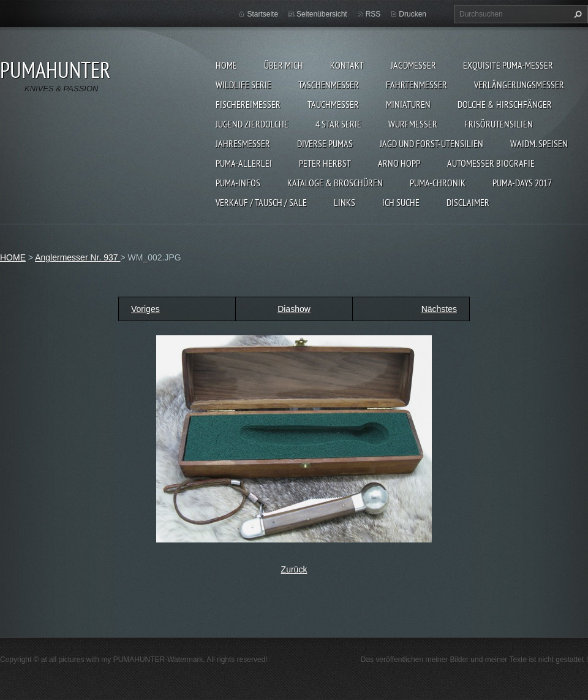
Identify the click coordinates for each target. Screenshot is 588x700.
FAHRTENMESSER (417, 85)
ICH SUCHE (401, 202)
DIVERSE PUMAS (325, 143)
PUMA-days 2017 (522, 183)
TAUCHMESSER (333, 104)
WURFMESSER (413, 124)
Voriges (145, 309)
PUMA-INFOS (238, 183)
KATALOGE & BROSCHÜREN (335, 183)
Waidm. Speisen (539, 143)
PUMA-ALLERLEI (244, 163)
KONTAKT (347, 65)
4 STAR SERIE (338, 124)
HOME (226, 65)
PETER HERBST (325, 163)
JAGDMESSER (413, 65)
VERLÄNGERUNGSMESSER (519, 85)
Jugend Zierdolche (252, 124)
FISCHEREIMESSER (248, 104)
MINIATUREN (408, 104)
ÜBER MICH (284, 65)
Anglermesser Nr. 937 (77, 257)
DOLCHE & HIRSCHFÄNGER (505, 104)
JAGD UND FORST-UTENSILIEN (432, 143)
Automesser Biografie (491, 163)
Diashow (294, 309)
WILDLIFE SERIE (243, 85)
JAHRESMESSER (243, 143)
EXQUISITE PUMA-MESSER (508, 65)
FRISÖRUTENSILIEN (499, 124)
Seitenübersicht (322, 14)
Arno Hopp (399, 163)
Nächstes (439, 309)
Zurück (294, 569)
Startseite (262, 14)
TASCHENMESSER (329, 85)
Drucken (413, 14)
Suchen (576, 14)
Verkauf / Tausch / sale (261, 202)
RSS (373, 14)
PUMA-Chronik (438, 183)
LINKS (345, 202)
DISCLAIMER (468, 202)
